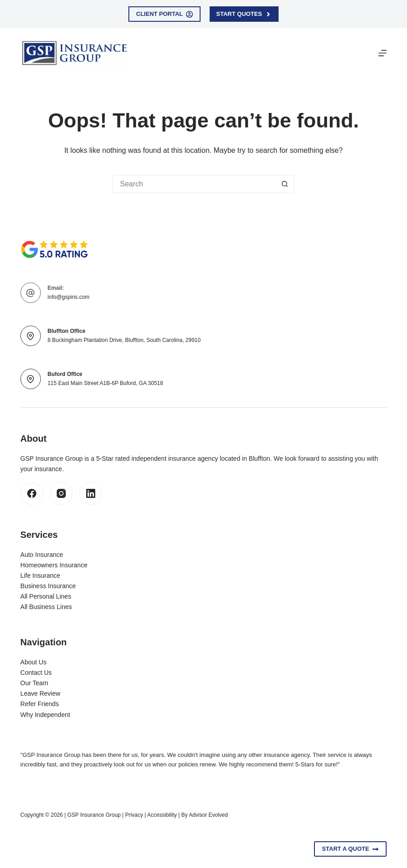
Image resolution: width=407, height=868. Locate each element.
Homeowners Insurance (54, 565)
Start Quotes (244, 14)
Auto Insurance (42, 555)
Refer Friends (40, 704)
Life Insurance (40, 575)
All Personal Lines (46, 596)
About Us (34, 662)
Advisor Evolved (208, 815)
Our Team (34, 683)
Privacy (134, 815)
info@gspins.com (69, 297)
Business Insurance (48, 586)
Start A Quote (350, 849)
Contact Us (36, 673)
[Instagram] (61, 493)
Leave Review (40, 693)
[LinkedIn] (91, 493)
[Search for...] (194, 184)
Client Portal (164, 14)
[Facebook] (32, 493)
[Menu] (382, 53)
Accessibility (162, 815)
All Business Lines (46, 607)
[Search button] (285, 184)
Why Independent (45, 715)
